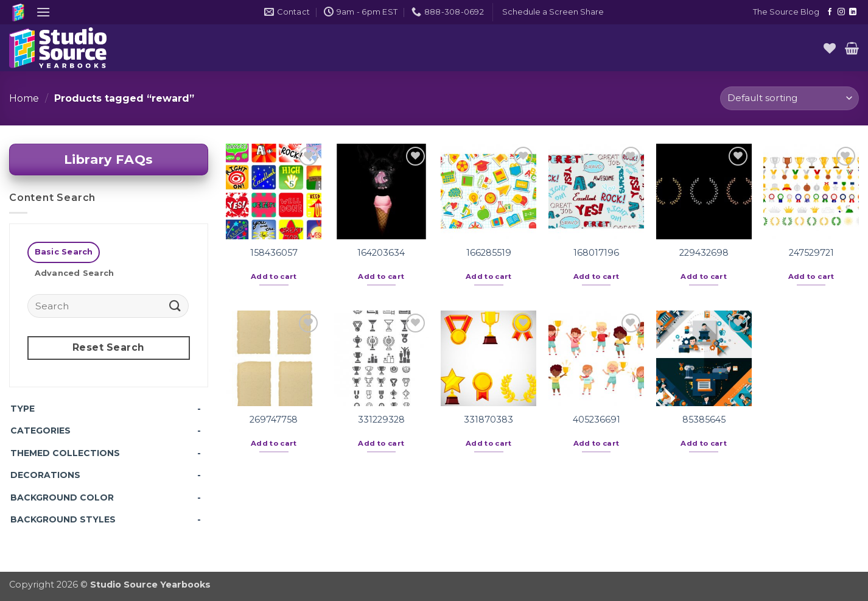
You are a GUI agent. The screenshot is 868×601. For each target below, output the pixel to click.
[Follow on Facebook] (830, 12)
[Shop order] (789, 98)
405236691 (597, 420)
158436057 (274, 253)
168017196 (596, 253)
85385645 (704, 420)
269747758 (274, 420)
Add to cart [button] (274, 276)
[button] (43, 12)
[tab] (64, 252)
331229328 (381, 420)
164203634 (381, 253)
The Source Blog (786, 12)
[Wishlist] (830, 48)
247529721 (811, 253)
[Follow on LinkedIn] (853, 12)
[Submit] (175, 305)
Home (24, 98)
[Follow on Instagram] (841, 12)
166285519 (489, 253)
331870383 (488, 420)
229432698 (704, 253)
